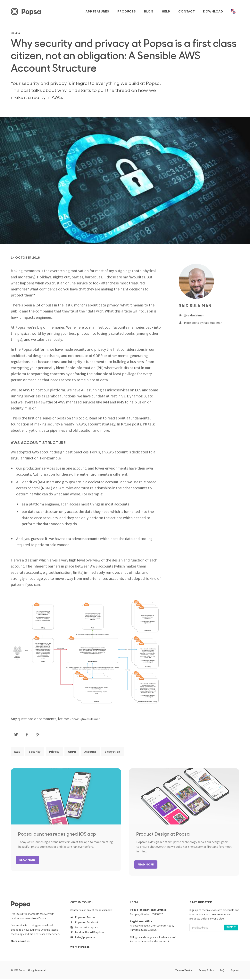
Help (166, 12)
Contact (187, 12)
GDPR (78, 755)
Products (127, 12)
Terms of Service (184, 971)
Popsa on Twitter (83, 919)
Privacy (59, 755)
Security (37, 755)
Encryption (122, 755)
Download (213, 12)
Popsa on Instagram (84, 929)
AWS (18, 755)
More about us (20, 943)
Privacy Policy (206, 971)
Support (235, 971)
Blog (149, 12)
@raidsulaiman (93, 721)
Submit (231, 929)
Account (98, 755)
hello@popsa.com (83, 939)
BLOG (17, 33)
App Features (97, 12)
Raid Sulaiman (196, 309)
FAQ (222, 971)
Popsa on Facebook (84, 924)
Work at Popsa (80, 948)
